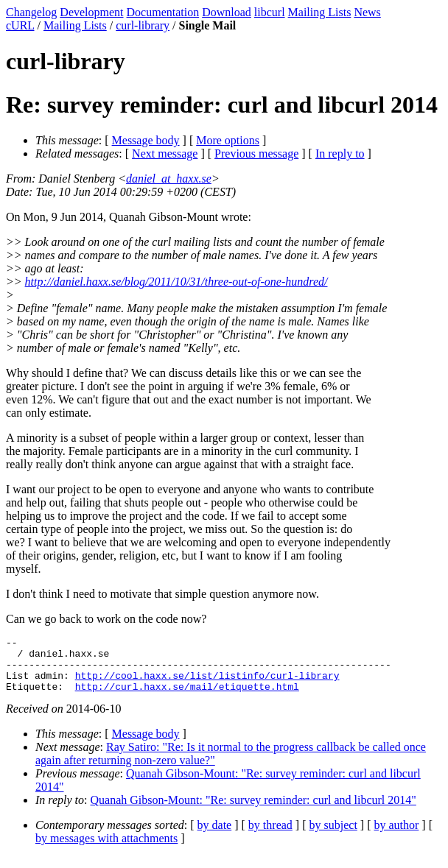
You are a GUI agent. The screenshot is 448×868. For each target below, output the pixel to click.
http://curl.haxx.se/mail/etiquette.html (187, 697)
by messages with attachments (106, 849)
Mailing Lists (320, 12)
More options (228, 140)
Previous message (256, 154)
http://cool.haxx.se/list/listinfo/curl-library (207, 684)
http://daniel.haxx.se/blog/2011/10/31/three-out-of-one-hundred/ (176, 282)
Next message (165, 154)
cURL (20, 25)
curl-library (143, 25)
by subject (333, 836)
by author (396, 836)
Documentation (163, 12)
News (367, 12)
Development (91, 12)
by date (215, 836)
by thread (270, 836)
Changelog (31, 12)
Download (227, 12)
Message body (146, 140)
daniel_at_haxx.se (169, 179)
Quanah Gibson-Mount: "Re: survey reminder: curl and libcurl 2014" (253, 811)
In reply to (340, 154)
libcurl (270, 12)
